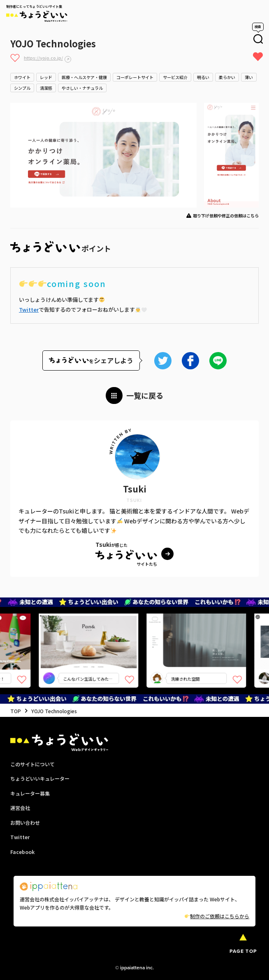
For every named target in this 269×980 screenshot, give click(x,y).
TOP (16, 711)
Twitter (29, 309)
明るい (203, 77)
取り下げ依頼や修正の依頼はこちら (226, 216)
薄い (249, 77)
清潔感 (46, 88)
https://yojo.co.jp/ (43, 58)
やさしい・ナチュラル (82, 88)
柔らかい (227, 77)
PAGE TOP (243, 951)
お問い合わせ (25, 822)
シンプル (22, 88)
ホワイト (22, 77)
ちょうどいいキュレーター (40, 778)
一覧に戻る (145, 395)
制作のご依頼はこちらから (217, 916)
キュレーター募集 (30, 793)
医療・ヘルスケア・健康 (84, 77)
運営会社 (20, 808)
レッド (46, 77)
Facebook (22, 852)
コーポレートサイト (135, 77)
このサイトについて (32, 764)
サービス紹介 (175, 77)
